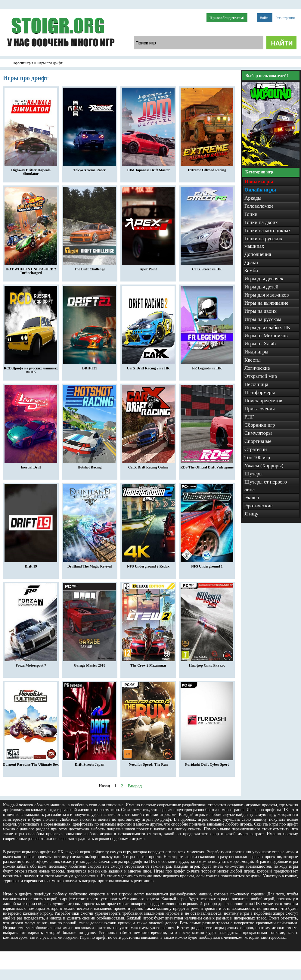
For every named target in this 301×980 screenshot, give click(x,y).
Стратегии (256, 449)
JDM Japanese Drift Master (148, 169)
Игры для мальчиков (267, 295)
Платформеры (260, 392)
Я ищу (251, 514)
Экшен (252, 498)
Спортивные (258, 441)
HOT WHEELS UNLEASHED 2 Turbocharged (31, 269)
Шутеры (254, 474)
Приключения (260, 409)
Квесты (253, 360)
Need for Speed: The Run (148, 763)
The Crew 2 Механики (148, 664)
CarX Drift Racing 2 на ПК (148, 367)
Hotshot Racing (90, 466)
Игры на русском (263, 319)
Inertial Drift (31, 466)
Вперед (135, 786)
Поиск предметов (263, 401)
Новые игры (259, 182)
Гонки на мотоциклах (268, 230)
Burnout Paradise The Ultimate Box (31, 763)
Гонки (251, 214)
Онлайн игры (260, 190)
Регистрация (285, 18)
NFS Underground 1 (207, 565)
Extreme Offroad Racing (207, 169)
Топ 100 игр (257, 457)
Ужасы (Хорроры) (264, 466)
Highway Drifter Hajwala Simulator (31, 170)
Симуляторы (258, 433)
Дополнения (258, 254)
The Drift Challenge (90, 268)
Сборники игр (260, 425)
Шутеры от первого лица (266, 486)
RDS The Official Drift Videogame (207, 466)
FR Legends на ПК (207, 367)
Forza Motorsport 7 (31, 664)
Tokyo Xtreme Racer (90, 169)
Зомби (251, 271)
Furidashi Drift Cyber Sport (207, 763)
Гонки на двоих (261, 222)
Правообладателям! (227, 18)
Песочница (256, 384)
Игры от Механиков (266, 336)
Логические (257, 368)
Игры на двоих (261, 311)
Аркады (253, 198)
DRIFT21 (90, 367)
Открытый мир (261, 376)
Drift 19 (31, 565)
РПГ (249, 417)
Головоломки (259, 206)
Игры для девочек (264, 279)
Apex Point (148, 268)
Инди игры (256, 352)
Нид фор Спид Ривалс (207, 664)
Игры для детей (261, 287)
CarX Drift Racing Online (148, 466)
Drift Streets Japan (90, 763)
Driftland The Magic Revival (90, 565)
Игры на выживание (266, 303)
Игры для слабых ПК (267, 327)
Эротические (259, 506)
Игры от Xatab (260, 344)
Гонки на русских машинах (263, 242)
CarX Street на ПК (207, 268)
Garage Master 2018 (90, 664)
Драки (251, 262)
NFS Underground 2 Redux (148, 565)
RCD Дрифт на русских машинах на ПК (31, 369)
